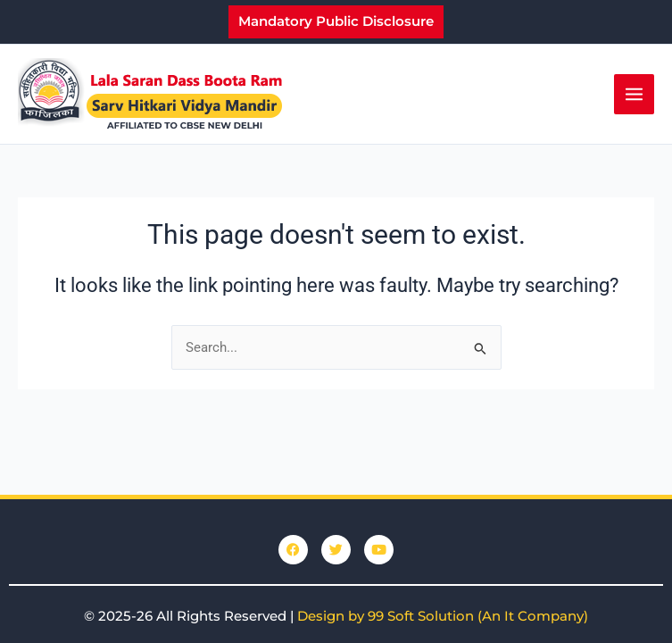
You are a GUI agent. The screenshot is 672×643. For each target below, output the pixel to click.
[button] (336, 22)
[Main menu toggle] (634, 94)
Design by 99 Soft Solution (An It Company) (443, 616)
